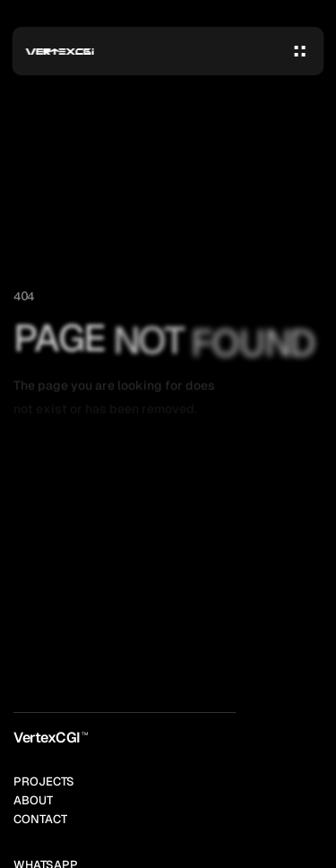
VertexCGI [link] (47, 738)
